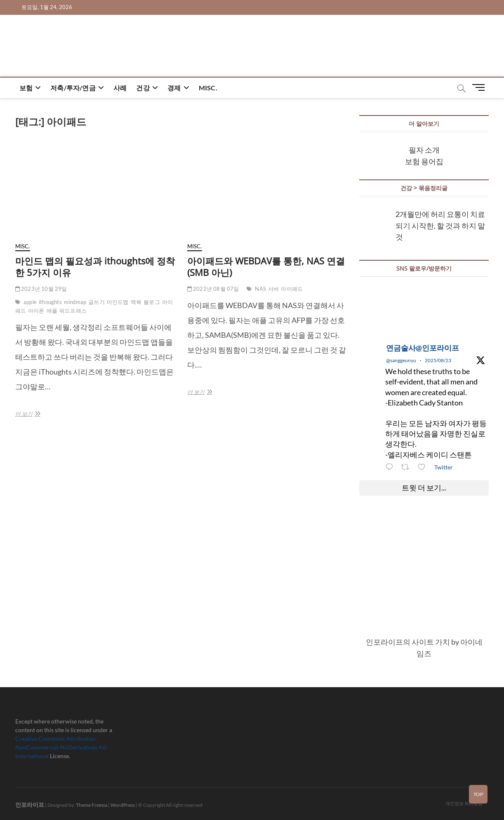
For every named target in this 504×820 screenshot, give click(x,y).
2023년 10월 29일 (41, 289)
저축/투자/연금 (73, 88)
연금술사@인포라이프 (423, 348)
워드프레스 (73, 311)
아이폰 (36, 311)
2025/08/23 (438, 360)
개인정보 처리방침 (464, 803)
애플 (52, 311)
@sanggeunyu (401, 360)
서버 (273, 289)
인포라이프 (30, 805)
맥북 (136, 302)
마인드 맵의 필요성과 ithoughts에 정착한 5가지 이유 (95, 266)
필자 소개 (424, 150)
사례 (120, 88)
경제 (174, 88)
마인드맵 (118, 302)
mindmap (75, 302)
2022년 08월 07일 (213, 289)
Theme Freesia (92, 805)
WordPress (123, 805)
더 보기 (34, 414)
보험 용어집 (424, 161)
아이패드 (292, 289)
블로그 (152, 302)
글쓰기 (97, 302)
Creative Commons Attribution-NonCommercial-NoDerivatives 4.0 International (61, 747)
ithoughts (50, 302)
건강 (143, 88)
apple (30, 302)
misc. (208, 88)
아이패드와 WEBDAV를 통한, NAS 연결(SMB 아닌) (266, 266)
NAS (260, 289)
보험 (26, 88)
